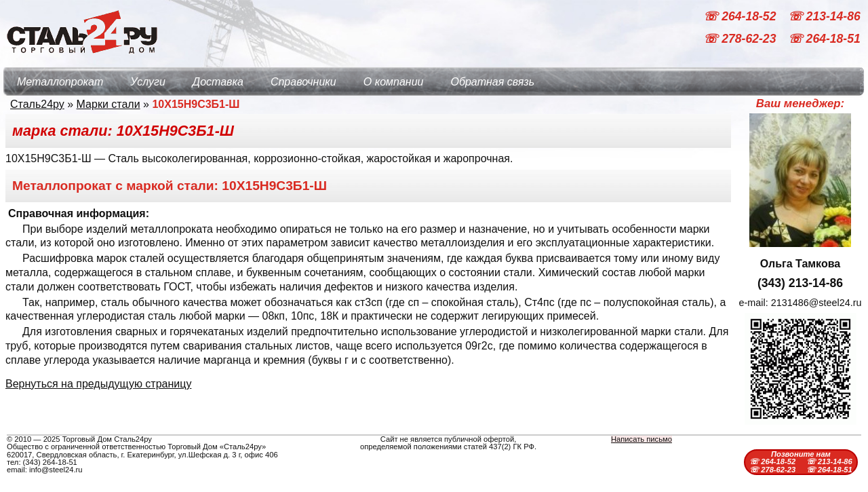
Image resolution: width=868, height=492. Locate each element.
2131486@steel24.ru (816, 303)
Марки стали (108, 104)
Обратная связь (492, 82)
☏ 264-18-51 (824, 39)
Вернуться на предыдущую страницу (98, 384)
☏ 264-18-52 (741, 16)
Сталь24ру (37, 104)
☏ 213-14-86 (824, 16)
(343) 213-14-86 (800, 283)
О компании (394, 82)
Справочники (303, 82)
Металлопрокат (60, 82)
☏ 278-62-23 (741, 39)
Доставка (218, 82)
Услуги (148, 82)
